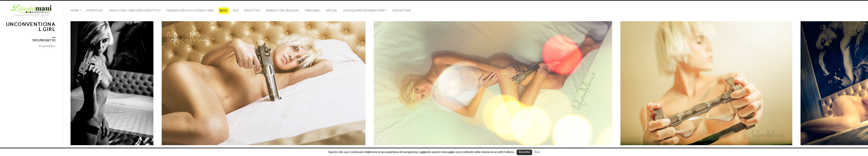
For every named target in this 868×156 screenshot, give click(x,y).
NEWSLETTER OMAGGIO (283, 10)
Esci (537, 152)
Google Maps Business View (364, 10)
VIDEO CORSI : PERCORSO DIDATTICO (135, 10)
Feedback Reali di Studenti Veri (190, 10)
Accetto (524, 152)
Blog (224, 10)
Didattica (252, 10)
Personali (313, 10)
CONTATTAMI (402, 10)
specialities (47, 46)
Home (75, 10)
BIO (236, 10)
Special (332, 10)
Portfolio (95, 10)
